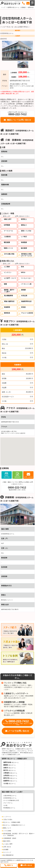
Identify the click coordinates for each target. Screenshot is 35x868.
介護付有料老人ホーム (10, 796)
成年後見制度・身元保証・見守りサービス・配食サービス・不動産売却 (19, 834)
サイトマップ (7, 852)
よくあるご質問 (8, 844)
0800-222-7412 (18, 723)
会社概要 (6, 850)
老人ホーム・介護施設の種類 (12, 822)
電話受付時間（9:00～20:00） (17, 488)
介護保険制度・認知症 (10, 838)
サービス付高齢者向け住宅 (11, 800)
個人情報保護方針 (8, 855)
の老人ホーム (11, 762)
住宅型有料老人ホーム (7, 33)
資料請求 (17, 477)
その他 (5, 805)
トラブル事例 (7, 831)
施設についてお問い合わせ (19, 120)
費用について (7, 828)
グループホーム (8, 803)
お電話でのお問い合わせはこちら (17, 114)
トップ (3, 7)
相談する (10, 865)
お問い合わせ (28, 477)
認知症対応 (4, 39)
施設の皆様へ (7, 841)
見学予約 (7, 477)
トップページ (7, 817)
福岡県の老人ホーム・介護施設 (17, 7)
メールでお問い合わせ (19, 731)
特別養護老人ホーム (9, 808)
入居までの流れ (8, 819)
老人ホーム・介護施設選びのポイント (14, 825)
